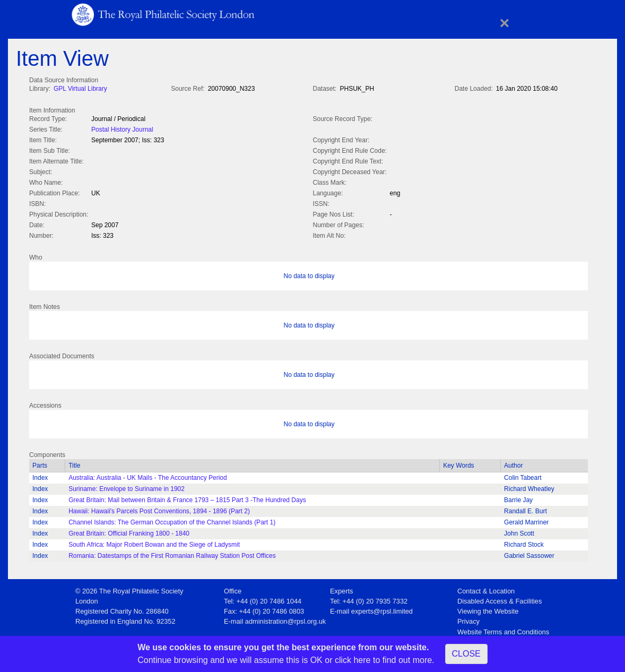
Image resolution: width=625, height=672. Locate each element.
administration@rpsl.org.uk (285, 619)
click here (353, 660)
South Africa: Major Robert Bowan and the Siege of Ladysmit (154, 542)
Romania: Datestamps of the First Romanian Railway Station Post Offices (172, 554)
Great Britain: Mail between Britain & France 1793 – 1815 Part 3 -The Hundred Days (187, 498)
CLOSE (466, 654)
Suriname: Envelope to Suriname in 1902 (127, 487)
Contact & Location (486, 589)
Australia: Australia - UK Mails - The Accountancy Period (148, 476)
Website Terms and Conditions (503, 630)
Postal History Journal (122, 128)
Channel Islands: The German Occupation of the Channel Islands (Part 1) (172, 520)
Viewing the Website (488, 609)
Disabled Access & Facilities (500, 599)
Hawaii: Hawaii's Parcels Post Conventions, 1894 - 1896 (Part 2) (159, 509)
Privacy (468, 619)
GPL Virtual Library (80, 89)
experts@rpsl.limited (382, 609)
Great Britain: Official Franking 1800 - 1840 (129, 531)
